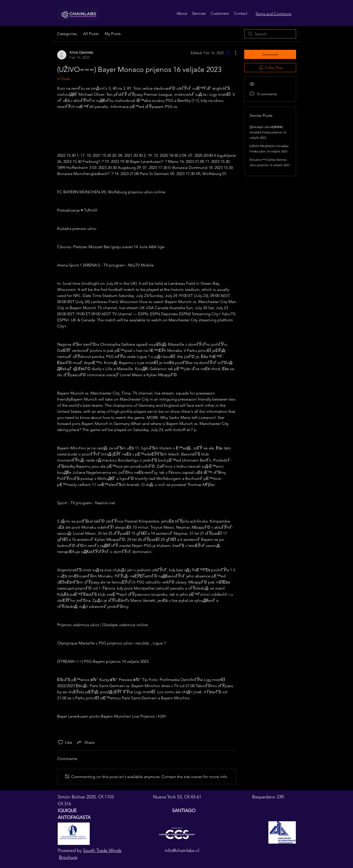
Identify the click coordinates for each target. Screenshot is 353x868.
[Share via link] (85, 742)
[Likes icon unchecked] (60, 742)
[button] (199, 13)
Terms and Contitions (273, 14)
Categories (67, 34)
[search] (270, 34)
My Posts (113, 34)
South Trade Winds (102, 850)
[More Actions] (233, 53)
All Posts (91, 34)
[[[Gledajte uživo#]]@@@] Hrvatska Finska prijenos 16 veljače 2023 (268, 132)
